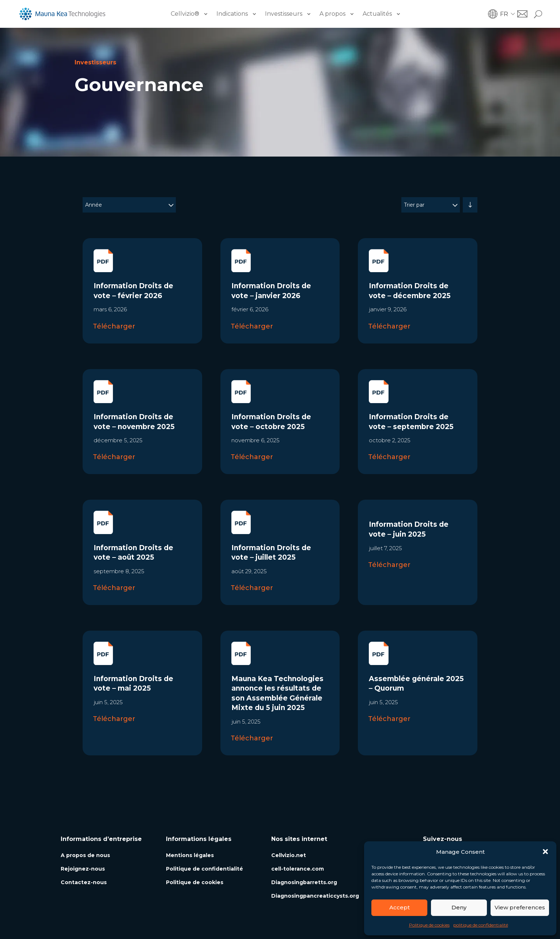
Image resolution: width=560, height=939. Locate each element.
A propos (332, 14)
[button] (545, 852)
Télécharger (114, 326)
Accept (400, 907)
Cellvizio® (185, 14)
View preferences (520, 907)
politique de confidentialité (481, 925)
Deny (459, 907)
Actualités (377, 14)
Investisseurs (284, 14)
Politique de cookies (429, 925)
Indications (232, 14)
